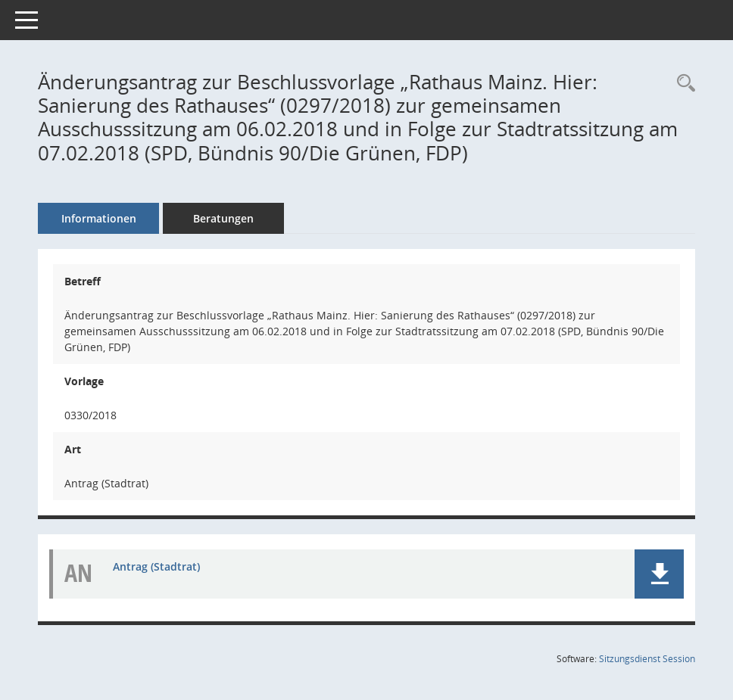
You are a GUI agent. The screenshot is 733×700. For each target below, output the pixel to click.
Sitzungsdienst (647, 659)
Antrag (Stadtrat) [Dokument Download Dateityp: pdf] (156, 566)
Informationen (99, 218)
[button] (659, 574)
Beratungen (223, 218)
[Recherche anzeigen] (682, 84)
